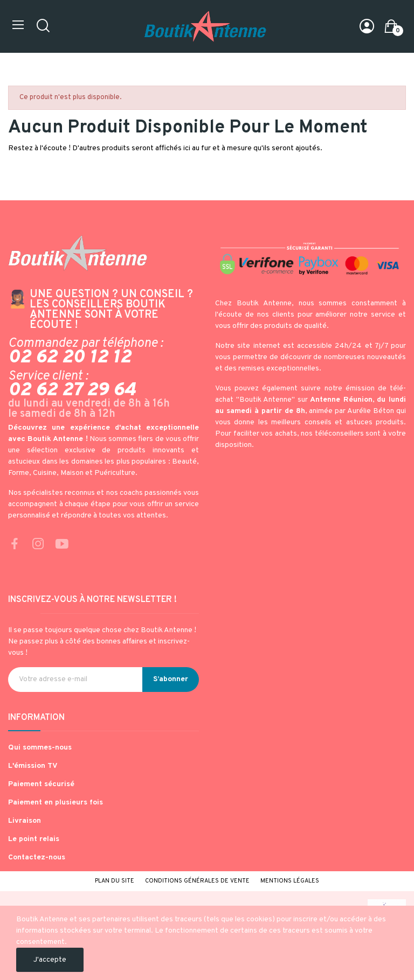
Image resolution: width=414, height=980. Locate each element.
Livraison (25, 821)
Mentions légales (290, 881)
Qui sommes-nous (40, 748)
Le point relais (34, 839)
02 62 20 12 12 (70, 358)
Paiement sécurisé (41, 784)
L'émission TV (33, 766)
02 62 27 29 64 (72, 390)
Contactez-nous (37, 857)
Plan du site (115, 881)
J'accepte (50, 960)
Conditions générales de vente (197, 881)
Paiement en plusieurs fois (56, 803)
